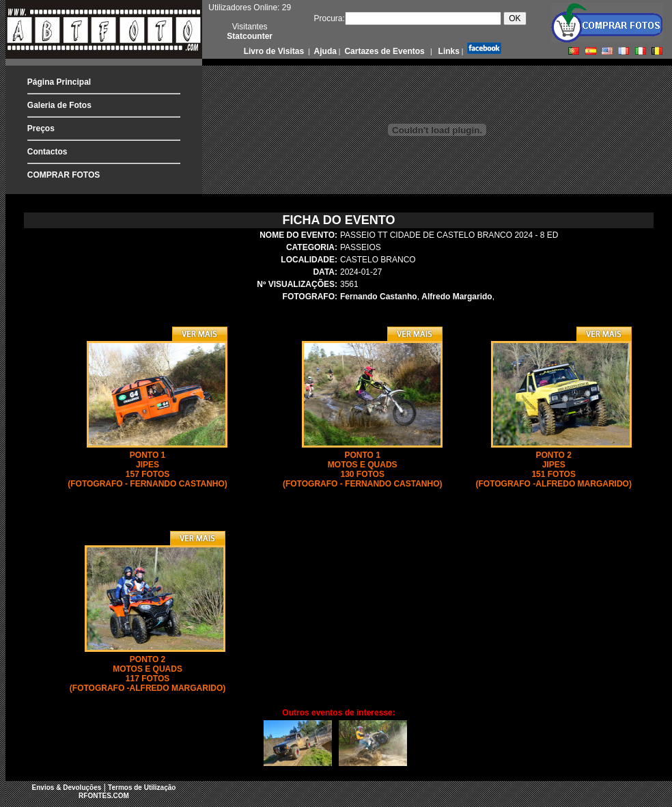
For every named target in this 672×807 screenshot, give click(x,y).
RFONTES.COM (104, 796)
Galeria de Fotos (59, 105)
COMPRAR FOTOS (64, 175)
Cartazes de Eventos (383, 51)
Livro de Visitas (275, 51)
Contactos (47, 152)
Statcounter (250, 36)
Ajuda (324, 51)
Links (448, 51)
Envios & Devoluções (67, 788)
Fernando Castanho (379, 297)
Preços (41, 128)
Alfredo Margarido (457, 297)
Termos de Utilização (142, 788)
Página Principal (59, 82)
